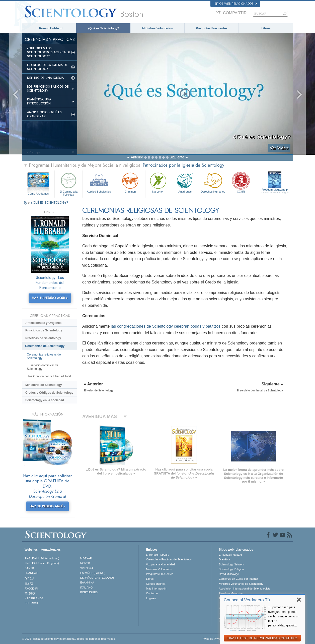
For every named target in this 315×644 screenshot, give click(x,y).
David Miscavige (229, 574)
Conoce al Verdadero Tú (247, 600)
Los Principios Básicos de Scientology (48, 89)
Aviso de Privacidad (215, 639)
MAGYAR (86, 558)
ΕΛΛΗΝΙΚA (87, 582)
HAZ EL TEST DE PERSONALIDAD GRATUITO (262, 638)
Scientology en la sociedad (45, 400)
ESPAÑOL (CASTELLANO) (97, 578)
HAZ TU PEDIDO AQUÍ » (50, 298)
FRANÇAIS (32, 573)
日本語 (29, 584)
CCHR (241, 182)
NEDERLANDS (34, 598)
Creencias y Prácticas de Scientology (169, 559)
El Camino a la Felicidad (68, 183)
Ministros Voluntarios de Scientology (241, 584)
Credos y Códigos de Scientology (49, 393)
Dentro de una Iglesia (45, 78)
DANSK (29, 568)
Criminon (130, 182)
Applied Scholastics (99, 182)
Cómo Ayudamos (38, 194)
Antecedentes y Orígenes (43, 323)
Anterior (137, 157)
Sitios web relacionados (236, 4)
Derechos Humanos (213, 182)
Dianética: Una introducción (39, 101)
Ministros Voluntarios (158, 28)
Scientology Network (231, 564)
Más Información (156, 589)
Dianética (224, 559)
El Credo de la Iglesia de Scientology (47, 67)
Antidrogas (185, 182)
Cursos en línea (156, 584)
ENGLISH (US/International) (42, 558)
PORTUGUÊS (89, 592)
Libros (266, 28)
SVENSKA (87, 568)
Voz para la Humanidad (160, 564)
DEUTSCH (31, 603)
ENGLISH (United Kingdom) (42, 563)
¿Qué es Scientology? (103, 28)
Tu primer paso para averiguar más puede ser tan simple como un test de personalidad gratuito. (284, 616)
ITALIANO (86, 588)
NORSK (85, 563)
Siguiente (177, 157)
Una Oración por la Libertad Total (49, 376)
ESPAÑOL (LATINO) (93, 573)
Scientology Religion (231, 569)
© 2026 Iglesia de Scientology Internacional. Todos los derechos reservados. (69, 639)
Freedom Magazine (275, 191)
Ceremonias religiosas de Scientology (44, 356)
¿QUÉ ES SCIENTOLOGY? (50, 202)
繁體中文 (30, 593)
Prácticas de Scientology (43, 338)
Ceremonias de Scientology (45, 346)
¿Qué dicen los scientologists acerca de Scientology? (49, 52)
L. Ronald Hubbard (49, 28)
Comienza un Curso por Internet (238, 579)
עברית (29, 578)
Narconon (158, 182)
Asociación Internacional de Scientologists (244, 589)
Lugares (151, 598)
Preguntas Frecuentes (212, 28)
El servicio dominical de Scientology (43, 367)
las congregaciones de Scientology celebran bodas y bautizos (166, 326)
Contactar (152, 593)
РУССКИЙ (31, 589)
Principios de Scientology (44, 330)
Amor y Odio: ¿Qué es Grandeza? (44, 114)
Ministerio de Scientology (44, 385)
